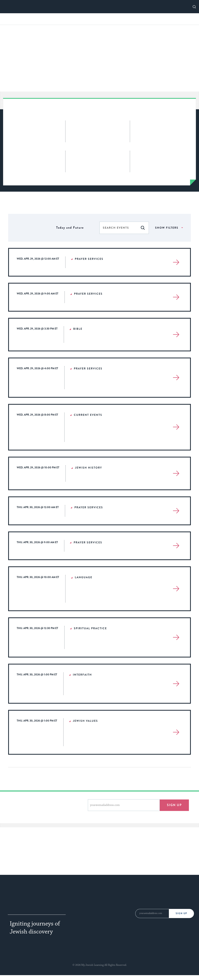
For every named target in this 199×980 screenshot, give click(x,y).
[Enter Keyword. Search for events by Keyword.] (118, 228)
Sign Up (182, 913)
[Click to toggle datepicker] (70, 228)
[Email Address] (152, 913)
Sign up (174, 805)
